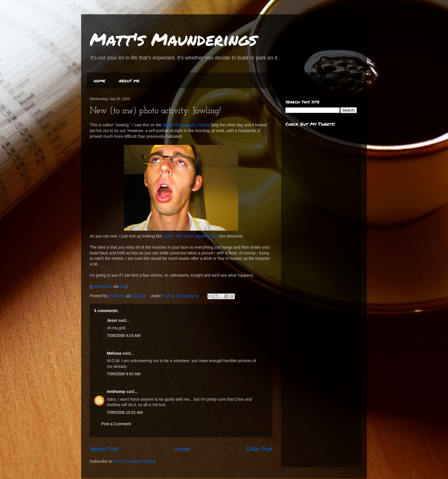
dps (123, 286)
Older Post (259, 449)
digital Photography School (186, 125)
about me (129, 80)
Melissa (114, 353)
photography (188, 296)
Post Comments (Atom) (135, 461)
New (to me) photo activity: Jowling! (155, 111)
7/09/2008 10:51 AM (125, 412)
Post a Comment (116, 424)
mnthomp (117, 296)
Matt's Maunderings (173, 39)
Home (182, 449)
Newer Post (104, 449)
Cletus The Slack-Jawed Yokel (190, 236)
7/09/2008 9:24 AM (124, 336)
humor (169, 296)
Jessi (112, 320)
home (99, 80)
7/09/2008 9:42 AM (124, 374)
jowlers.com (102, 286)
